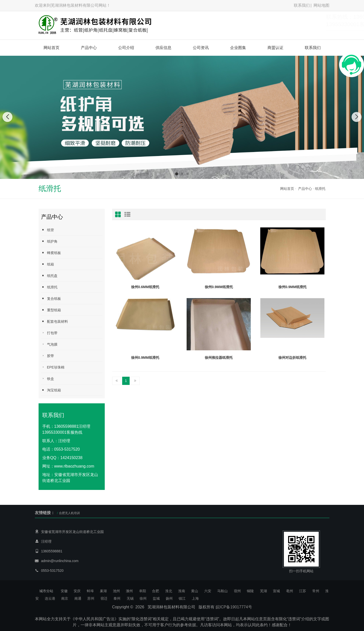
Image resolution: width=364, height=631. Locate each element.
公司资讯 (201, 48)
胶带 (48, 356)
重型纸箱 (51, 310)
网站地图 (321, 5)
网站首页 (52, 48)
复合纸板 (51, 298)
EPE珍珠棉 (53, 367)
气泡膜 (49, 344)
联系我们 (302, 5)
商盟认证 (275, 48)
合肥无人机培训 (69, 513)
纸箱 (48, 264)
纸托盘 (49, 276)
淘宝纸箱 (51, 390)
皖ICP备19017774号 (234, 607)
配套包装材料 (54, 321)
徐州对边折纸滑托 (292, 358)
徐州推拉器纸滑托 (219, 358)
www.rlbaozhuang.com (74, 466)
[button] (177, 174)
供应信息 (163, 48)
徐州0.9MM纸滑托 (219, 287)
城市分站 (46, 591)
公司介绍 (126, 48)
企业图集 (238, 48)
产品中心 (89, 48)
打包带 (49, 333)
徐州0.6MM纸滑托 (145, 287)
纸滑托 (320, 189)
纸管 (48, 230)
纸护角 (49, 241)
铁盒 (48, 379)
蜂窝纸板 (51, 253)
